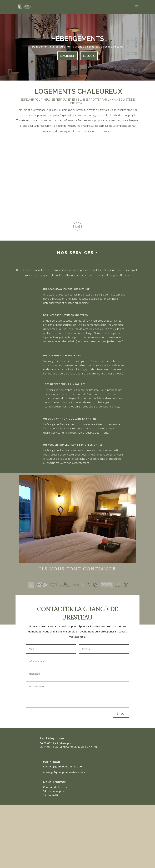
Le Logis (89, 56)
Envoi (121, 713)
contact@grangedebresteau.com (64, 766)
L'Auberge (67, 56)
